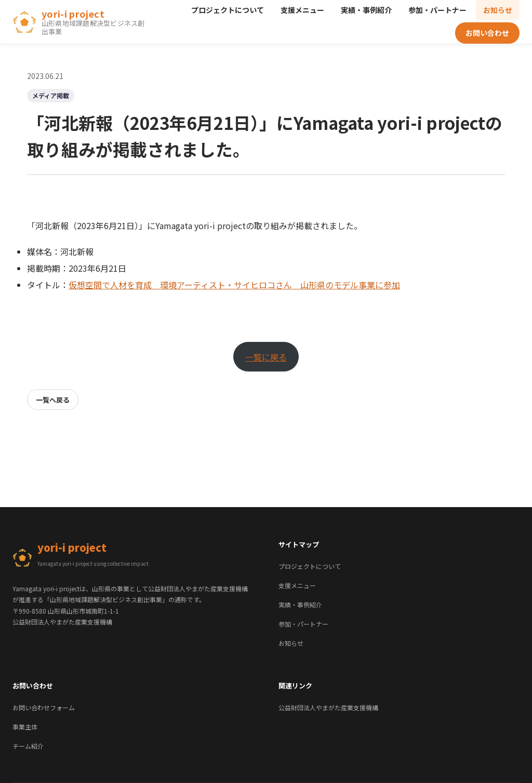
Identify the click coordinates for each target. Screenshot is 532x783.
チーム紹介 (28, 746)
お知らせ (498, 10)
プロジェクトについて (228, 10)
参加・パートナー (437, 10)
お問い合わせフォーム (44, 707)
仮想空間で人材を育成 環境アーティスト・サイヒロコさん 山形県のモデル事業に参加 (234, 285)
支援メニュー (302, 10)
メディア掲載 (51, 95)
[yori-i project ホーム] (81, 22)
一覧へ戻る (53, 400)
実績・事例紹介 (366, 10)
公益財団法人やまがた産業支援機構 (328, 707)
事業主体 (25, 727)
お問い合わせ (487, 33)
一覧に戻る (266, 357)
